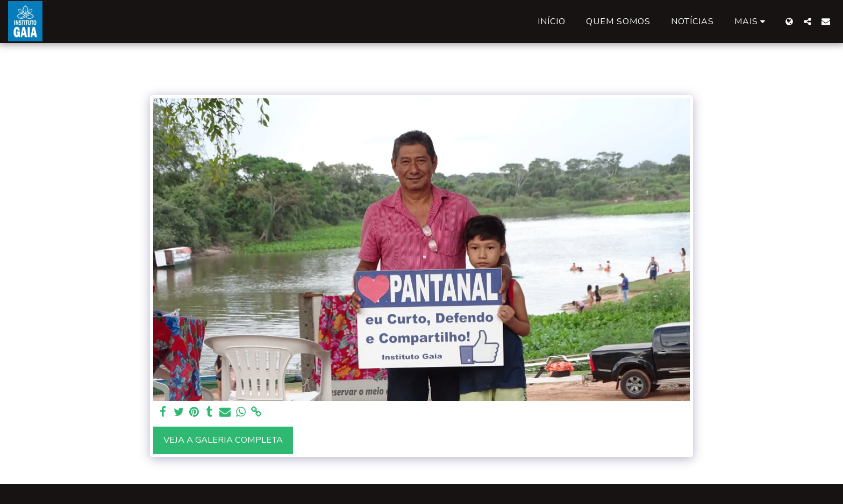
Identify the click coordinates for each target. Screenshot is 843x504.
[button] (808, 21)
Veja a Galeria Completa (223, 440)
